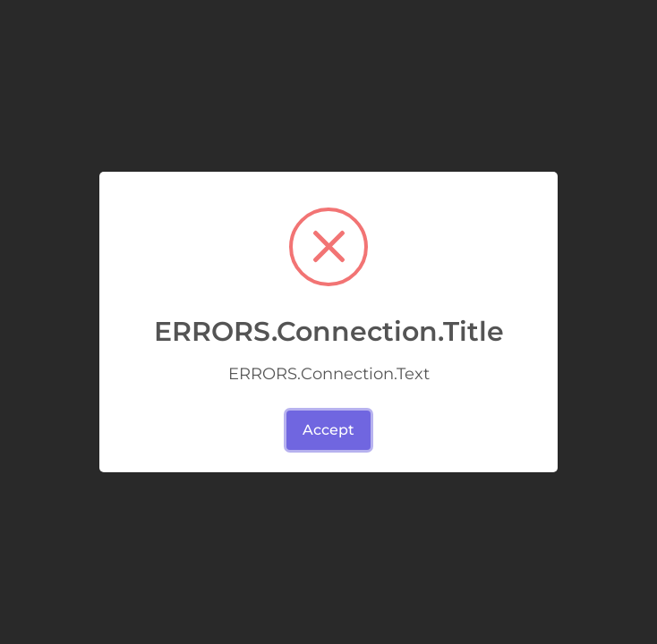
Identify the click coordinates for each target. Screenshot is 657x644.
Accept (328, 430)
